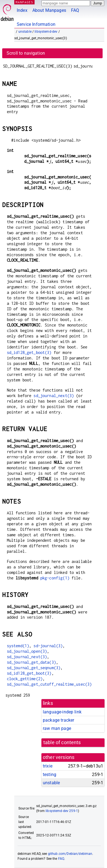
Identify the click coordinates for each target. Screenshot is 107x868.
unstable (25, 32)
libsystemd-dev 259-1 (62, 811)
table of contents (62, 743)
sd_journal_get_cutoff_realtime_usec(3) (49, 684)
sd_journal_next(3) (54, 396)
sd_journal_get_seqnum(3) (34, 668)
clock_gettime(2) (25, 679)
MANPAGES (24, 2)
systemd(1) (18, 646)
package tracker (58, 720)
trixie (48, 766)
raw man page (57, 728)
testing (50, 774)
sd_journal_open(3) (27, 651)
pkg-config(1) (55, 578)
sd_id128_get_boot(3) (29, 352)
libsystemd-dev (46, 32)
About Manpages (49, 10)
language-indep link (62, 712)
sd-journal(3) (48, 646)
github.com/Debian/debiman (70, 854)
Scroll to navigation (26, 53)
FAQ (75, 10)
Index (22, 10)
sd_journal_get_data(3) (31, 662)
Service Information (36, 24)
